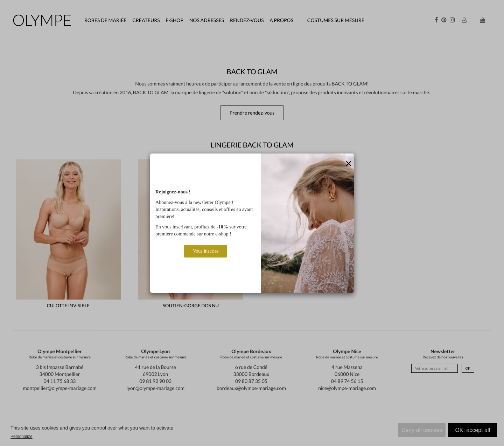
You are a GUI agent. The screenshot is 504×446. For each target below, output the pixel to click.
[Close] (349, 164)
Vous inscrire (206, 251)
